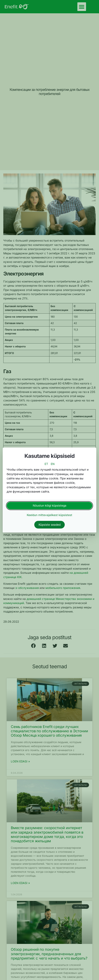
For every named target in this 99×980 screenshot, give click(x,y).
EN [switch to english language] (53, 464)
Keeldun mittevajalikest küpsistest (49, 515)
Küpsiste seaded (50, 525)
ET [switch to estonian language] (46, 464)
